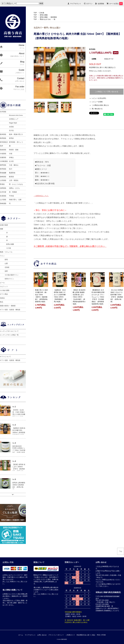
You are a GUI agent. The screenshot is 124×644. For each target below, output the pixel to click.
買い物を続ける (97, 109)
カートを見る (116, 4)
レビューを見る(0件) (99, 98)
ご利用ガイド (70, 635)
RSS (98, 635)
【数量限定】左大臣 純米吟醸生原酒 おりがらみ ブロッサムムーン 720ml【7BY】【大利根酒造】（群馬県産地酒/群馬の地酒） (98, 297)
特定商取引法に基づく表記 (86, 635)
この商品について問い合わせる (107, 92)
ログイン (89, 4)
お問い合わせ (42, 635)
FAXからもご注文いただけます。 (101, 71)
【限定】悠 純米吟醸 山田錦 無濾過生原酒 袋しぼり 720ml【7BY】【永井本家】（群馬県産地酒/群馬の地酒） (79, 297)
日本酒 (42, 13)
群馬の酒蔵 (44, 15)
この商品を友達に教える (100, 105)
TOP (35, 13)
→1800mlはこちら (41, 196)
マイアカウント (76, 4)
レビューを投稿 (97, 102)
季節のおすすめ (45, 19)
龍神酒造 (54, 17)
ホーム (21, 635)
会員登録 (101, 4)
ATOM (103, 635)
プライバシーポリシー (56, 635)
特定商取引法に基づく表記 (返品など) (102, 67)
